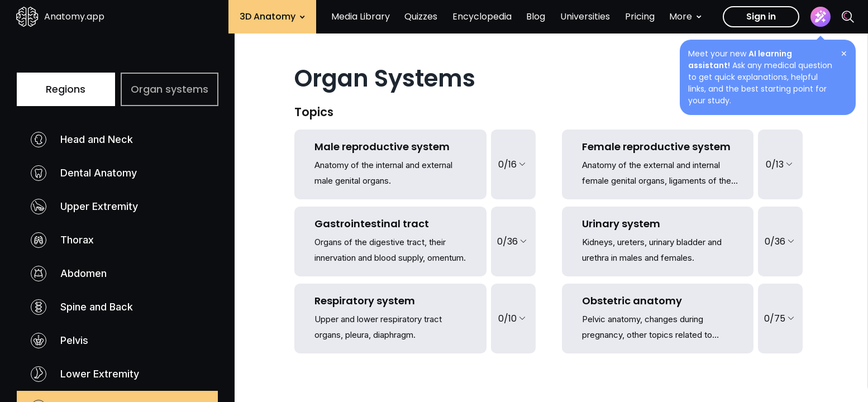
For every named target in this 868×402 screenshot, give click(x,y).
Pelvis (59, 341)
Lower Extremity (85, 374)
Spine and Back (82, 307)
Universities (585, 16)
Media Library (361, 16)
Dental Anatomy (84, 173)
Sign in (761, 16)
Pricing (640, 16)
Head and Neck (82, 140)
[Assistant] (821, 17)
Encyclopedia (482, 16)
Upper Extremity (84, 207)
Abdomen (69, 274)
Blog (536, 16)
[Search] (848, 17)
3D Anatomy (272, 16)
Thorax (62, 240)
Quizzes (421, 16)
